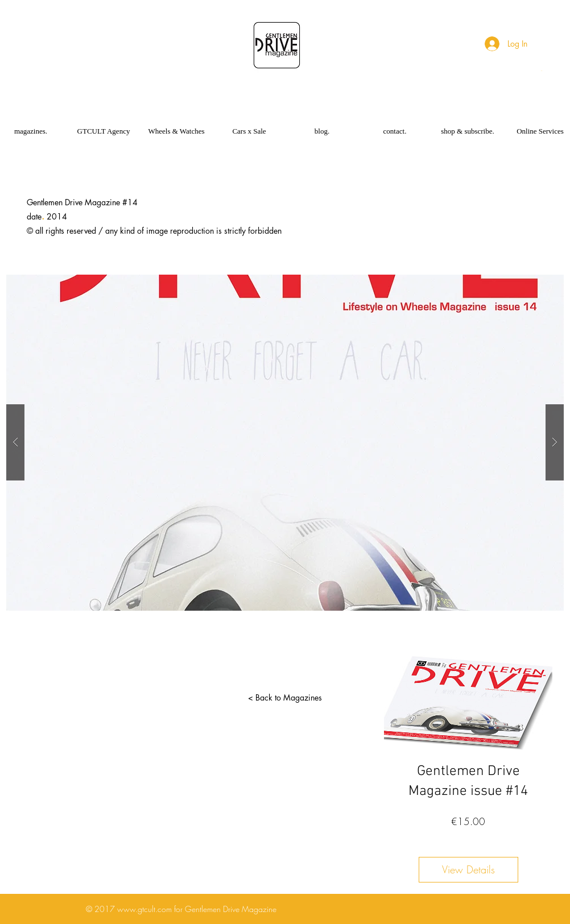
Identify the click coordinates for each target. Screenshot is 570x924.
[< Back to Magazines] (285, 698)
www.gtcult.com (144, 909)
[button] (542, 71)
